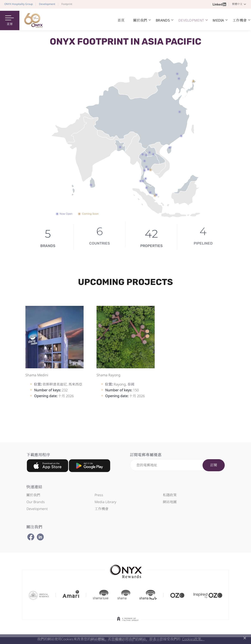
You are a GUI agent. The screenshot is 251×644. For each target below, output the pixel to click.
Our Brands (36, 502)
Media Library (105, 502)
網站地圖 (170, 502)
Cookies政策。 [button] (193, 639)
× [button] (245, 638)
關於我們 (33, 495)
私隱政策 (170, 495)
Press (99, 495)
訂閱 (214, 465)
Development (37, 509)
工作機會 (101, 509)
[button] (240, 4)
